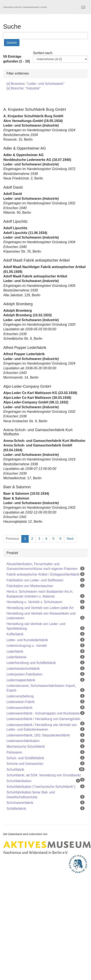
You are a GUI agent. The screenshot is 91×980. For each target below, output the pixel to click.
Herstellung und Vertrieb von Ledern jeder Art (40, 608)
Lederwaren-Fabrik (21, 702)
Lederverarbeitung (20, 696)
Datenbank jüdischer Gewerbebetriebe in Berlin (25, 7)
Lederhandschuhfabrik (23, 669)
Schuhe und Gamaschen (25, 764)
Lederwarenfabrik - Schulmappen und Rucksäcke (43, 713)
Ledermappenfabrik (21, 680)
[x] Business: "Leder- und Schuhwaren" (35, 84)
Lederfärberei (16, 657)
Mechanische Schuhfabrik (26, 747)
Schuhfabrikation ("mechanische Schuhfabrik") (41, 787)
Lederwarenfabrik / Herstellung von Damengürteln (43, 719)
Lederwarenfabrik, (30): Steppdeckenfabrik (38, 735)
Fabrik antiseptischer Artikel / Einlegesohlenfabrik (43, 574)
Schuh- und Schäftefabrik (25, 758)
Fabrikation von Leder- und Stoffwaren (35, 580)
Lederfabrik (15, 651)
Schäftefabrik (16, 809)
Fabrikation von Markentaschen (30, 586)
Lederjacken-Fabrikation (24, 674)
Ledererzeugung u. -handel (27, 646)
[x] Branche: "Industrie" (24, 88)
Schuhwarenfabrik (20, 803)
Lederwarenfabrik (19, 708)
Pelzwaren (14, 752)
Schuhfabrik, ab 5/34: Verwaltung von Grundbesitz (44, 775)
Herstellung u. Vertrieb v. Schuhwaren (34, 602)
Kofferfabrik (15, 634)
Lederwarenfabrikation (23, 741)
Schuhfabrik (15, 770)
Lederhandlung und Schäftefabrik (31, 663)
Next (70, 539)
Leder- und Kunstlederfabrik (27, 640)
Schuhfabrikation (19, 781)
